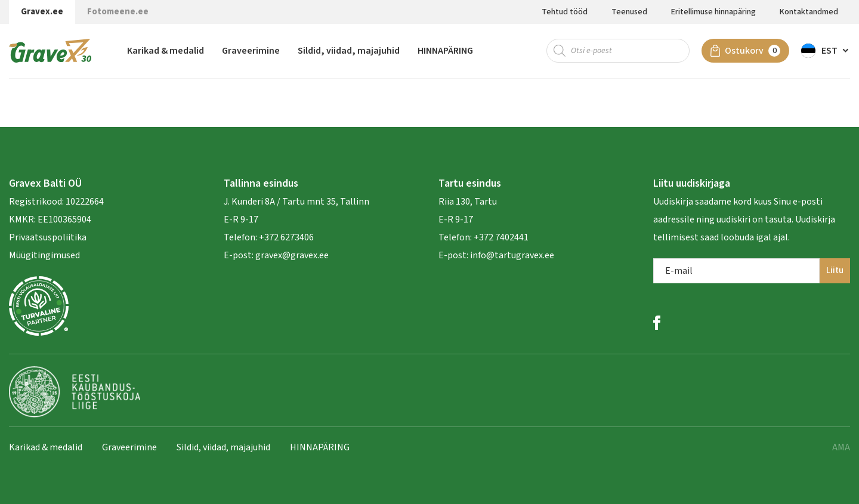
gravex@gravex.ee (292, 255)
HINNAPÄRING (445, 51)
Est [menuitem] (829, 51)
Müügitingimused (44, 255)
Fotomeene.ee (118, 12)
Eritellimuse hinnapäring (713, 12)
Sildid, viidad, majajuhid (349, 51)
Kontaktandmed (809, 12)
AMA (841, 447)
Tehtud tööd (565, 12)
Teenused (629, 12)
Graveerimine (251, 51)
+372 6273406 (285, 237)
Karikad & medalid (166, 51)
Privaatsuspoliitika (48, 237)
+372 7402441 (501, 237)
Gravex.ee (42, 12)
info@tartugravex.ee (512, 255)
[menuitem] (826, 51)
